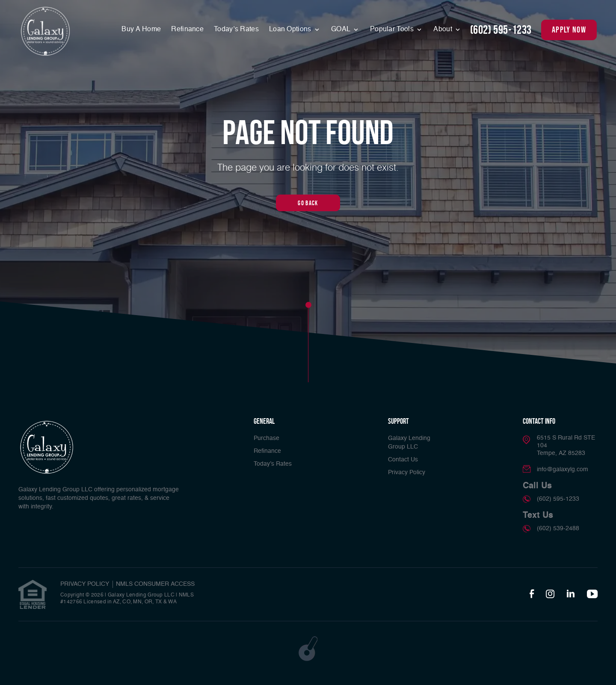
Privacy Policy (407, 472)
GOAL (342, 30)
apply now (569, 30)
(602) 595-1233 (501, 30)
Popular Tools (393, 30)
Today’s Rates (236, 30)
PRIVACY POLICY (85, 584)
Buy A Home (141, 30)
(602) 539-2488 (558, 529)
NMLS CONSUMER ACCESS (155, 584)
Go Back (308, 203)
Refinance (187, 30)
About (444, 30)
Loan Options (291, 30)
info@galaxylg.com (563, 469)
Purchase (267, 438)
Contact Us (403, 460)
